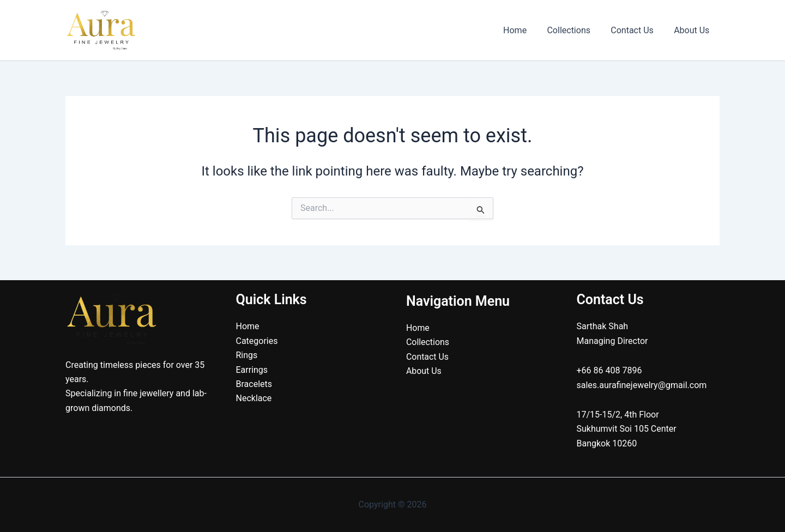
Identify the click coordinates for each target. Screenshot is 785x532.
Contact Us (636, 30)
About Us (693, 30)
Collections (576, 30)
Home (525, 30)
